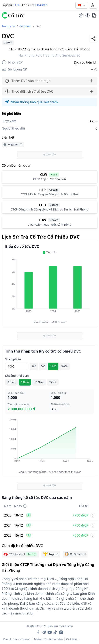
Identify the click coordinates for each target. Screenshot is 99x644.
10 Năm (39, 382)
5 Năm (25, 382)
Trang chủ (8, 26)
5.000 (64, 366)
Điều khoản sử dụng (17, 639)
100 (34, 366)
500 (43, 366)
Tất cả (53, 382)
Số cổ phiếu (13, 359)
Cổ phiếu (25, 26)
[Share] (93, 39)
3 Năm (11, 382)
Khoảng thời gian (17, 376)
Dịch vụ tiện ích (86, 62)
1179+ (17, 5)
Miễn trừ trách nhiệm (48, 639)
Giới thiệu (73, 639)
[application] (49, 288)
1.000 (53, 366)
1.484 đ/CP (41, 5)
